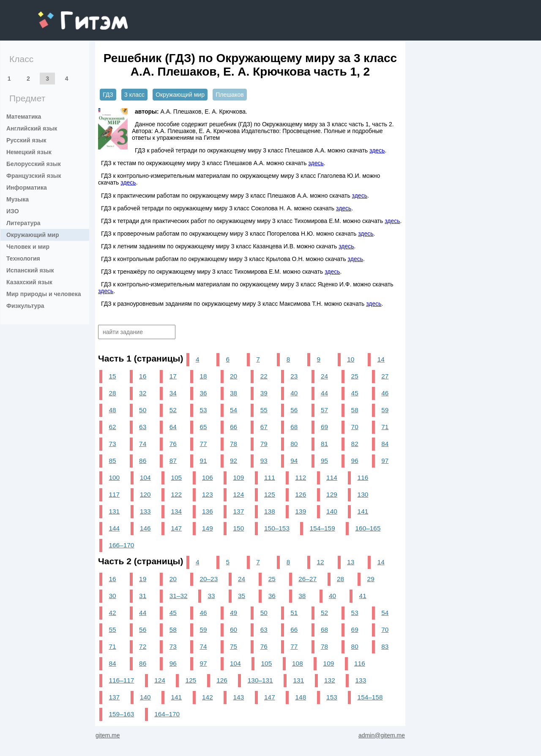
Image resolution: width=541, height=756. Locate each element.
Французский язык (34, 176)
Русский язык (26, 140)
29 (371, 579)
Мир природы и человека (44, 294)
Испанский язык (30, 270)
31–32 (179, 596)
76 (173, 444)
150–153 (277, 528)
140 (332, 511)
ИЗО (13, 211)
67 (264, 427)
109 (239, 477)
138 (270, 511)
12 (320, 562)
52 (173, 410)
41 (363, 596)
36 (203, 393)
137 (239, 511)
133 (145, 511)
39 (264, 393)
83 (385, 646)
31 (143, 596)
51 (294, 613)
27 (385, 376)
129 (332, 494)
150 (239, 528)
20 (234, 376)
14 (381, 359)
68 (294, 427)
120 (145, 494)
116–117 (121, 680)
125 (270, 494)
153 (332, 697)
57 (324, 410)
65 (203, 427)
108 (298, 663)
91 (203, 461)
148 (301, 697)
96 (355, 461)
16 (143, 376)
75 (234, 646)
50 (143, 410)
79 (264, 444)
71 (385, 427)
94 (294, 461)
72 (143, 646)
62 (112, 427)
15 (112, 376)
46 (385, 393)
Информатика (27, 188)
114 (332, 477)
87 (173, 461)
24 (324, 376)
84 (385, 444)
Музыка (18, 199)
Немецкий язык (29, 152)
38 (234, 393)
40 (294, 393)
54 (234, 410)
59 (385, 410)
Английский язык (32, 128)
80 (294, 444)
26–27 (307, 579)
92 (234, 461)
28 (112, 393)
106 (208, 477)
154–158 (370, 697)
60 (234, 630)
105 (177, 477)
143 (239, 697)
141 (363, 511)
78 (234, 444)
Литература (23, 223)
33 (211, 596)
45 (355, 393)
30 (112, 596)
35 (242, 596)
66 (234, 427)
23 (294, 376)
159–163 (121, 714)
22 (264, 376)
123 (208, 494)
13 (351, 562)
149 (208, 528)
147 (177, 528)
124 (239, 494)
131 (114, 511)
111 (270, 477)
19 (143, 579)
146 (145, 528)
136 (208, 511)
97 (385, 461)
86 (143, 461)
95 (324, 461)
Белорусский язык (34, 164)
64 (173, 427)
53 (203, 410)
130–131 (260, 680)
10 (351, 359)
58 (355, 410)
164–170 (167, 714)
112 (301, 477)
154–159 (322, 528)
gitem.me (60, 15)
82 (355, 444)
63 (143, 427)
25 (355, 376)
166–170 (121, 545)
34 (173, 393)
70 (355, 427)
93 (264, 461)
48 (112, 410)
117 (114, 494)
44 (324, 393)
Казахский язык (29, 282)
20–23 (209, 579)
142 (208, 697)
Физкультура (25, 306)
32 (143, 393)
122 (177, 494)
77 (203, 444)
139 (301, 511)
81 (324, 444)
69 (324, 427)
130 (363, 494)
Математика (24, 117)
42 (112, 613)
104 (145, 477)
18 (203, 376)
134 (177, 511)
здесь (377, 150)
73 (112, 444)
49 (234, 613)
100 (114, 477)
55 (264, 410)
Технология (23, 258)
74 (143, 444)
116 (363, 477)
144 (114, 528)
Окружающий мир (33, 235)
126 (301, 494)
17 (173, 376)
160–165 (368, 528)
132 (330, 680)
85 (112, 461)
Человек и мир (28, 247)
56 (294, 410)
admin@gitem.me (382, 735)
